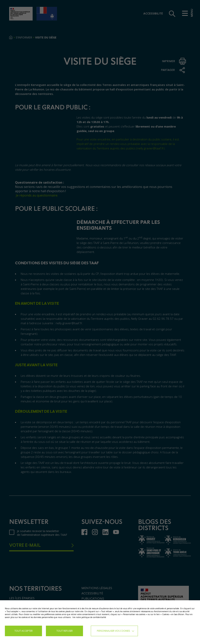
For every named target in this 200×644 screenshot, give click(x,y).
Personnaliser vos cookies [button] (113, 631)
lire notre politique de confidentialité (89, 617)
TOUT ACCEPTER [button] (24, 631)
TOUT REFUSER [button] (65, 631)
